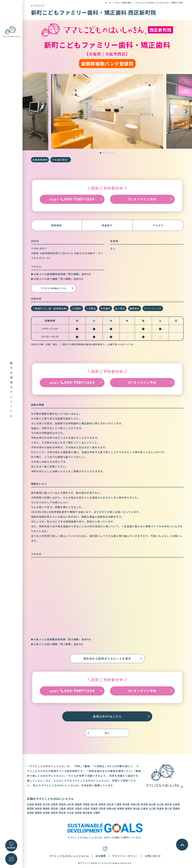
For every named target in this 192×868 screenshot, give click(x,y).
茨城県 (86, 804)
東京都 (126, 804)
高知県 (31, 813)
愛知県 (55, 808)
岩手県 (46, 804)
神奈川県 (135, 804)
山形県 (70, 804)
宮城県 (55, 804)
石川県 (160, 804)
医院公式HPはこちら (107, 716)
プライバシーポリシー (125, 856)
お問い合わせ (153, 856)
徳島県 (160, 808)
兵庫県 (94, 808)
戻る (107, 733)
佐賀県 (46, 813)
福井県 (168, 804)
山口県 (152, 808)
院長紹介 (107, 225)
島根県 (129, 808)
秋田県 (62, 804)
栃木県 (94, 804)
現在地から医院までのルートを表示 (107, 658)
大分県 (70, 813)
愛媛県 (176, 808)
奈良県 (102, 808)
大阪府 (86, 808)
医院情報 (56, 225)
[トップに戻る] (11, 32)
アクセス (158, 225)
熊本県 (62, 813)
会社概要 (101, 856)
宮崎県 (78, 813)
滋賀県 (70, 808)
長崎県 (55, 813)
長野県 (31, 808)
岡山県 (137, 808)
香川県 (168, 808)
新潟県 (145, 804)
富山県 (152, 804)
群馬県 (102, 804)
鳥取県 (121, 808)
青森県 (38, 804)
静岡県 (46, 808)
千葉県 (118, 804)
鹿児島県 (87, 813)
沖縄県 (97, 813)
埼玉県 (110, 804)
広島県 (145, 808)
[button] (186, 111)
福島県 (78, 804)
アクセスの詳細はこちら (54, 288)
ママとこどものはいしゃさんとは (69, 856)
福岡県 (38, 813)
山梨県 (176, 804)
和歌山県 (111, 808)
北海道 (31, 804)
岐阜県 (38, 808)
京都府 (78, 808)
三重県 (62, 808)
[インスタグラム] (105, 848)
